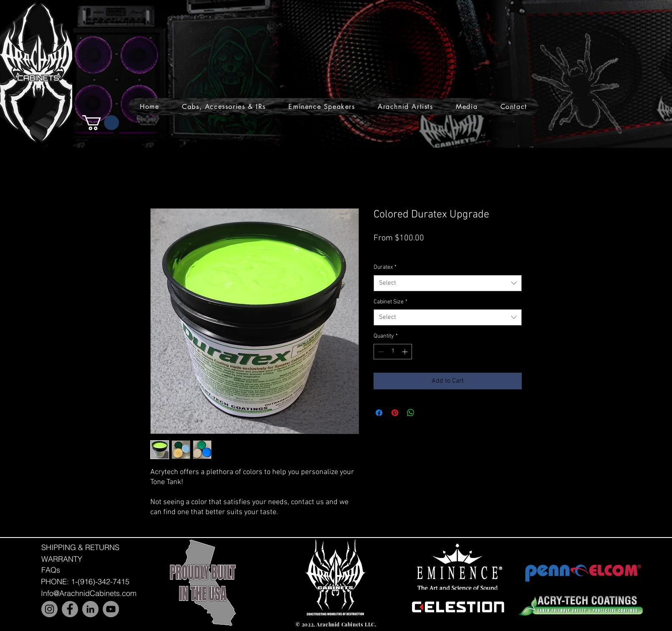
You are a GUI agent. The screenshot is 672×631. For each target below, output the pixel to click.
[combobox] (448, 283)
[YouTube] (111, 609)
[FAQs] (51, 570)
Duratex (385, 267)
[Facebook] (70, 609)
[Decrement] (380, 352)
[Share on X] (427, 413)
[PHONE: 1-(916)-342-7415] (85, 582)
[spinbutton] (393, 352)
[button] (224, 107)
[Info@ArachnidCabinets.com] (89, 593)
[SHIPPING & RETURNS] (80, 547)
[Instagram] (49, 609)
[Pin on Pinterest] (395, 413)
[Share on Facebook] (379, 413)
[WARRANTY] (62, 559)
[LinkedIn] (90, 609)
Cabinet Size (390, 302)
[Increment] (405, 352)
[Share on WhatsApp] (411, 413)
